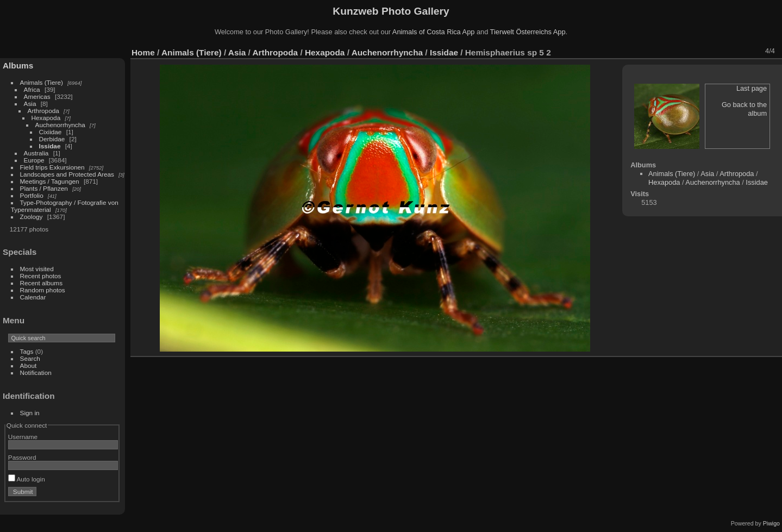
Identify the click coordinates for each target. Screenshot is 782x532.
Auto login (27, 479)
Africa (32, 89)
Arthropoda (43, 111)
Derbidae (52, 139)
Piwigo (771, 523)
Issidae (50, 146)
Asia (30, 104)
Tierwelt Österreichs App (528, 32)
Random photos (43, 290)
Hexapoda (46, 118)
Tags (27, 351)
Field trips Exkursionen (52, 167)
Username (23, 437)
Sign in (30, 413)
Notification (36, 373)
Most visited (37, 269)
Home (143, 52)
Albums (18, 65)
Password (22, 457)
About (29, 365)
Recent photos (41, 276)
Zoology (32, 217)
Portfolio (32, 195)
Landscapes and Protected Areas (67, 174)
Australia (36, 153)
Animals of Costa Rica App (434, 32)
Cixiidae (51, 132)
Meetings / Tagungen (50, 181)
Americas (37, 96)
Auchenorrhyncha (60, 125)
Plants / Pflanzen (44, 188)
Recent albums (41, 283)
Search (30, 358)
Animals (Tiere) (42, 82)
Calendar (33, 297)
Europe (34, 160)
